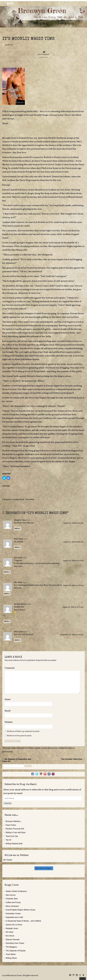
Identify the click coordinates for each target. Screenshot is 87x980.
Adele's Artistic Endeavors (16, 891)
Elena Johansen (12, 906)
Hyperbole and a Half (14, 917)
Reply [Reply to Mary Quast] (18, 640)
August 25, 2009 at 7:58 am (73, 585)
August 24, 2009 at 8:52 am (73, 542)
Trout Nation (11, 954)
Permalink (30, 500)
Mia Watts (18, 582)
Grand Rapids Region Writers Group (20, 910)
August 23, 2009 (43, 57)
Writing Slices (11, 958)
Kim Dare (9, 932)
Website (9, 722)
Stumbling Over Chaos (15, 943)
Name (8, 699)
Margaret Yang (20, 520)
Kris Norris (18, 558)
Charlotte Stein (12, 899)
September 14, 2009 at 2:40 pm (72, 635)
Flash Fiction (11, 825)
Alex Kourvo (11, 895)
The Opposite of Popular (16, 951)
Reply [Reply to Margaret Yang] (18, 528)
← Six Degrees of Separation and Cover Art (17, 760)
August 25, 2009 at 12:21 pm (73, 607)
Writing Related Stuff (14, 844)
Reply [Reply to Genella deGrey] (7, 621)
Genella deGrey (20, 604)
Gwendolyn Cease (13, 913)
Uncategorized (18, 500)
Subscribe (8, 803)
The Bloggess (11, 947)
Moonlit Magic (41, 115)
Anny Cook (18, 539)
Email (8, 711)
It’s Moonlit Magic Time (28, 39)
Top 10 (8, 840)
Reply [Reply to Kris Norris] (7, 572)
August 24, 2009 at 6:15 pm (73, 561)
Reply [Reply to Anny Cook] (18, 547)
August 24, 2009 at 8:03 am (73, 523)
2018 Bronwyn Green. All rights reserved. (21, 976)
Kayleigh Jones (12, 928)
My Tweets (8, 860)
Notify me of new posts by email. (19, 736)
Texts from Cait (12, 836)
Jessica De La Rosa (14, 925)
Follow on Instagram (44, 868)
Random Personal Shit (15, 829)
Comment (10, 668)
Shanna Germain (13, 939)
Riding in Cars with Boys (16, 832)
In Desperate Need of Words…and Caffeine (23, 921)
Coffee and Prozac (13, 902)
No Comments (43, 54)
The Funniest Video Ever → (73, 759)
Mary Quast (19, 632)
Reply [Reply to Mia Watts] (7, 594)
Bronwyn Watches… (14, 821)
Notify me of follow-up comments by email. (23, 731)
